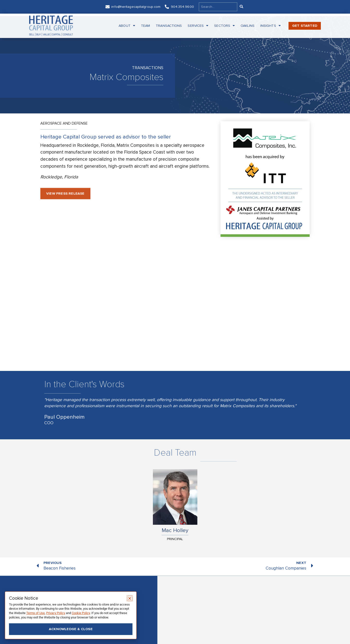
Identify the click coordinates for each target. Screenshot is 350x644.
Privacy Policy (56, 613)
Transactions (169, 26)
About (127, 26)
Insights (271, 26)
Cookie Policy (81, 613)
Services (198, 26)
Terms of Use (35, 613)
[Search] (241, 7)
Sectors (224, 26)
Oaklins (248, 26)
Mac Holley (175, 530)
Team (145, 26)
